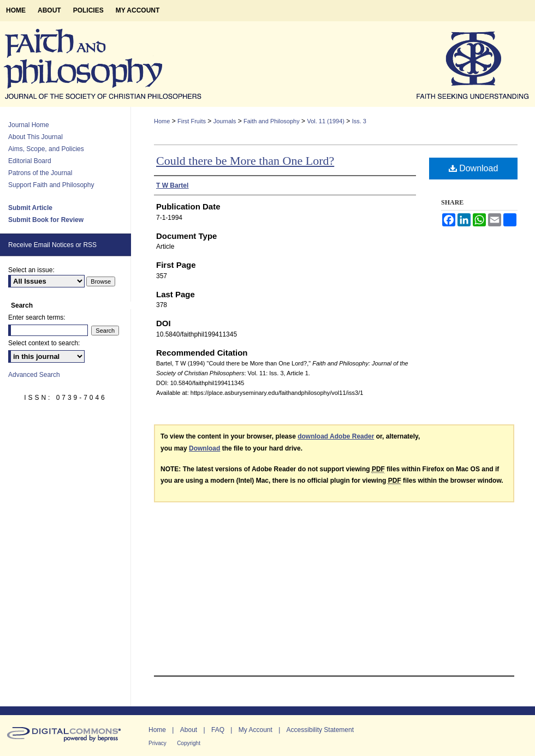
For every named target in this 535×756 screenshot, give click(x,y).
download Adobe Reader (336, 436)
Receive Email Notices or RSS (52, 245)
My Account (255, 730)
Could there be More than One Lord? (245, 161)
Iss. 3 (359, 121)
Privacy (157, 743)
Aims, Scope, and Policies (46, 149)
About (189, 730)
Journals (225, 121)
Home (162, 121)
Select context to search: (44, 343)
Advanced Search (34, 375)
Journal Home (29, 125)
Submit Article (30, 208)
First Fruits (192, 121)
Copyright (189, 743)
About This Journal (35, 137)
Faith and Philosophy (272, 121)
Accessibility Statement (320, 730)
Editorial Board (30, 161)
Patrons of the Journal (40, 173)
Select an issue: (31, 270)
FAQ (218, 730)
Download (474, 168)
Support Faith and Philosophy (51, 185)
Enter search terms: (37, 317)
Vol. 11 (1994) (326, 121)
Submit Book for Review (46, 220)
